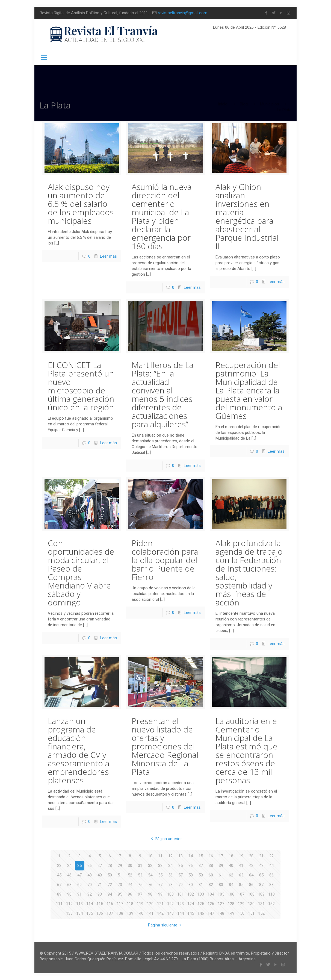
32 (150, 866)
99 (160, 894)
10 (150, 856)
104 (211, 894)
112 (69, 904)
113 (79, 904)
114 (90, 904)
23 (59, 866)
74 (130, 885)
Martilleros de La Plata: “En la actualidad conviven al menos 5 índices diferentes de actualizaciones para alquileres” (162, 395)
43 (261, 866)
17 (221, 856)
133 (69, 913)
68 (69, 885)
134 (79, 913)
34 (170, 866)
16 (211, 856)
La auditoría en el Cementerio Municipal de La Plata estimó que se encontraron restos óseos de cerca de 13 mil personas (247, 751)
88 (271, 885)
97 (140, 894)
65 (261, 875)
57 (181, 875)
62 (231, 875)
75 (140, 885)
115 (100, 904)
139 (130, 913)
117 (120, 904)
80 (191, 885)
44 (271, 866)
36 (191, 866)
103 (201, 894)
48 (90, 875)
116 (110, 904)
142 (160, 913)
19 (241, 856)
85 (241, 885)
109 (261, 894)
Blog (244, 104)
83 (221, 885)
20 (251, 856)
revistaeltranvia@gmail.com (183, 13)
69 (79, 885)
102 (191, 894)
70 (90, 885)
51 (120, 875)
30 (130, 866)
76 (150, 885)
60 (211, 875)
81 (201, 885)
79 (181, 885)
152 (261, 913)
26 (90, 866)
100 (170, 894)
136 (100, 913)
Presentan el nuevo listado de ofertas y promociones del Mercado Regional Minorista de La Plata (165, 746)
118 (130, 904)
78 (170, 885)
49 (100, 875)
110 (271, 894)
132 (271, 904)
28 (110, 866)
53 (140, 875)
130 (251, 904)
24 (69, 866)
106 (231, 894)
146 (201, 913)
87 (261, 885)
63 (241, 875)
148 (221, 913)
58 (191, 875)
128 (231, 904)
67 (59, 885)
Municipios (270, 104)
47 (79, 875)
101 (181, 894)
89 (59, 894)
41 (241, 866)
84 (231, 885)
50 (110, 875)
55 (160, 875)
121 (160, 904)
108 (251, 894)
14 (191, 856)
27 (100, 866)
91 (79, 894)
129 (241, 904)
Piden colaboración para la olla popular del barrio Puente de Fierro (165, 560)
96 (130, 894)
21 (261, 856)
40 (231, 866)
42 (251, 866)
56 (170, 875)
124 (191, 904)
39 (221, 866)
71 (100, 885)
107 (241, 894)
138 (120, 913)
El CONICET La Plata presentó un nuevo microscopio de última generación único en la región (81, 386)
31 (140, 866)
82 (211, 885)
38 (211, 866)
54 (150, 875)
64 (251, 875)
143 (170, 913)
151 (251, 913)
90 (69, 894)
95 (120, 894)
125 (201, 904)
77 (160, 885)
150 (241, 913)
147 (211, 913)
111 (59, 904)
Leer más (108, 256)
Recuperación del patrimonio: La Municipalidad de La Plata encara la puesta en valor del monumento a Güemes (249, 390)
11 (160, 856)
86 (251, 885)
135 (90, 913)
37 (201, 866)
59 (201, 875)
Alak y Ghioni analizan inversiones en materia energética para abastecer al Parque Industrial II (247, 216)
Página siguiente (165, 925)
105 (221, 894)
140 (140, 913)
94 (110, 894)
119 (140, 904)
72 (110, 885)
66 (271, 875)
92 (90, 894)
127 (221, 904)
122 (170, 904)
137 (110, 913)
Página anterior (165, 839)
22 (271, 856)
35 (181, 866)
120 (150, 904)
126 (211, 904)
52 (130, 875)
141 (150, 913)
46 (69, 875)
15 (201, 856)
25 (79, 866)
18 (231, 856)
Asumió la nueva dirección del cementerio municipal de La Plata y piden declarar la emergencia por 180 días (162, 216)
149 (231, 913)
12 (170, 856)
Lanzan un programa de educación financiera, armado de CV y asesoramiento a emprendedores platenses (79, 751)
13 (181, 856)
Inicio (223, 104)
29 (120, 866)
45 (59, 875)
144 (181, 913)
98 (150, 894)
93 (100, 894)
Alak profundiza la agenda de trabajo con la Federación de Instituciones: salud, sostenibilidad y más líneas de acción (249, 573)
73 (120, 885)
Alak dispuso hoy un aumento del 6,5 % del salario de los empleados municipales (81, 204)
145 (191, 913)
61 (221, 875)
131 (261, 904)
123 (181, 904)
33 (160, 866)
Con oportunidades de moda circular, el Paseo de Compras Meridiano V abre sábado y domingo (81, 573)
